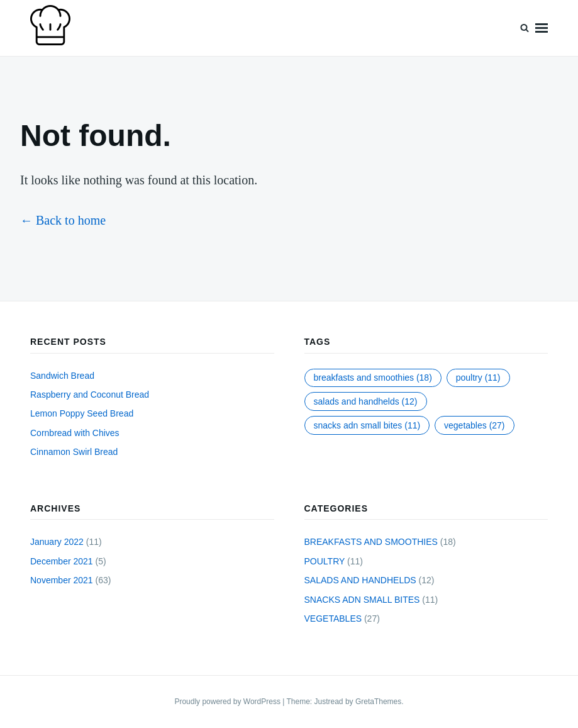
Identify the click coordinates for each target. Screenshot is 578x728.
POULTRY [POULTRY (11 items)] (478, 378)
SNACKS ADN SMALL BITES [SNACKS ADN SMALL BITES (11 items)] (367, 425)
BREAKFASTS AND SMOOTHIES (371, 542)
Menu (542, 28)
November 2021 (62, 580)
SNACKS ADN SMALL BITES (362, 600)
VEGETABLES (333, 619)
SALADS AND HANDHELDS (360, 580)
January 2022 (57, 542)
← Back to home (63, 220)
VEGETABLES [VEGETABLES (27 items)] (475, 425)
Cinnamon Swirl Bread (74, 452)
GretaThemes (378, 702)
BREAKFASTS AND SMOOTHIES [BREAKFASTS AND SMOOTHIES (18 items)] (373, 378)
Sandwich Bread (62, 376)
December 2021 (62, 561)
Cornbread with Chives (75, 433)
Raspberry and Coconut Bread (90, 395)
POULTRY (325, 561)
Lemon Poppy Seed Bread (82, 413)
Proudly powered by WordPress (228, 702)
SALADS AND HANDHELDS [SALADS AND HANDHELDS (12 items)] (366, 401)
